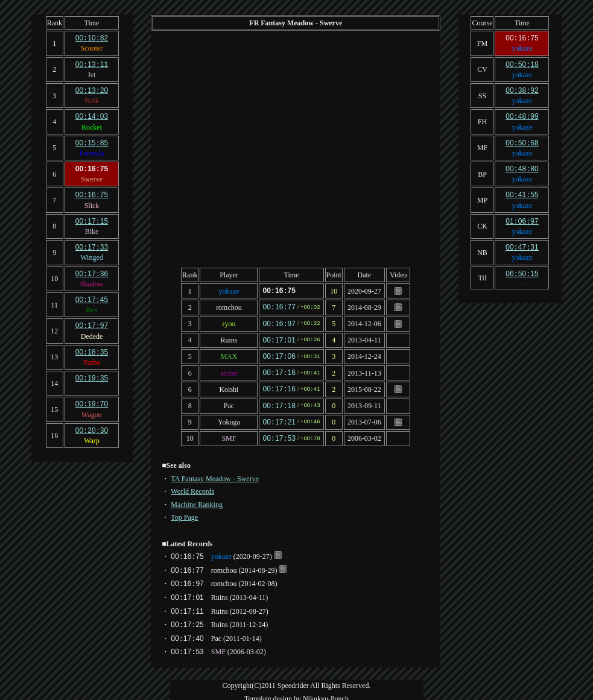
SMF (229, 433)
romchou (229, 306)
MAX (229, 354)
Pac (229, 402)
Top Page (184, 511)
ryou (229, 323)
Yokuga (229, 417)
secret (229, 370)
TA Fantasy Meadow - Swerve (215, 473)
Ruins (229, 338)
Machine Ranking (197, 499)
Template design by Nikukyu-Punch (296, 693)
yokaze (229, 291)
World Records (192, 485)
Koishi (229, 385)
